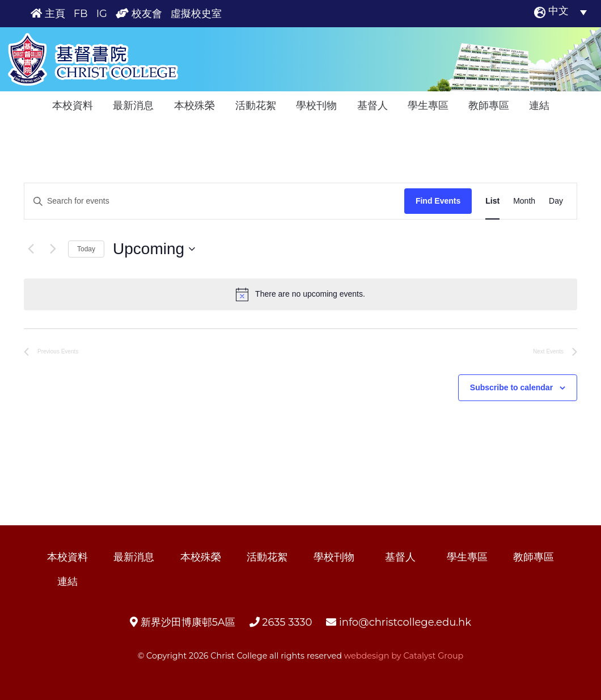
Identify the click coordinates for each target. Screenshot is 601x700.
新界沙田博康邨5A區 (183, 622)
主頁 (48, 14)
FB (81, 14)
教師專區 (489, 106)
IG (102, 14)
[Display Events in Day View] (556, 201)
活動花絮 (256, 106)
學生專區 (428, 106)
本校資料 (73, 106)
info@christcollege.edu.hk (399, 622)
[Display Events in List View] (492, 201)
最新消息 (133, 106)
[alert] (300, 294)
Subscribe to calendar (511, 387)
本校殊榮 (194, 106)
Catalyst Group (433, 656)
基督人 (373, 106)
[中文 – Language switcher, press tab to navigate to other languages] (568, 12)
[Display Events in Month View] (524, 201)
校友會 (139, 14)
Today (86, 249)
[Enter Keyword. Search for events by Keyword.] (214, 201)
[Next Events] (53, 249)
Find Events (438, 201)
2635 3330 (281, 622)
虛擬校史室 (196, 14)
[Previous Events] (31, 249)
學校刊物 (316, 106)
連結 (539, 106)
